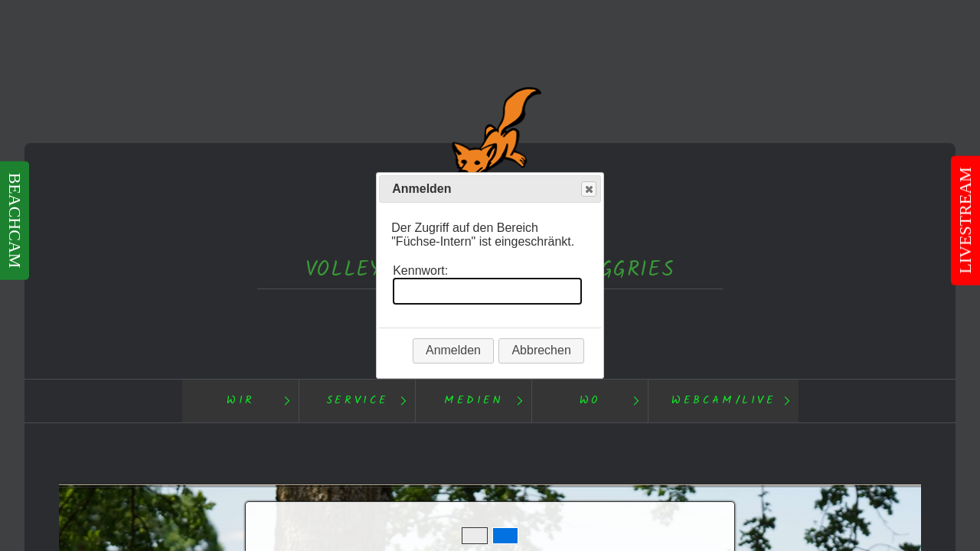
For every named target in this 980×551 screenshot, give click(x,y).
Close (588, 189)
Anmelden (453, 350)
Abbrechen (541, 350)
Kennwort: (420, 271)
